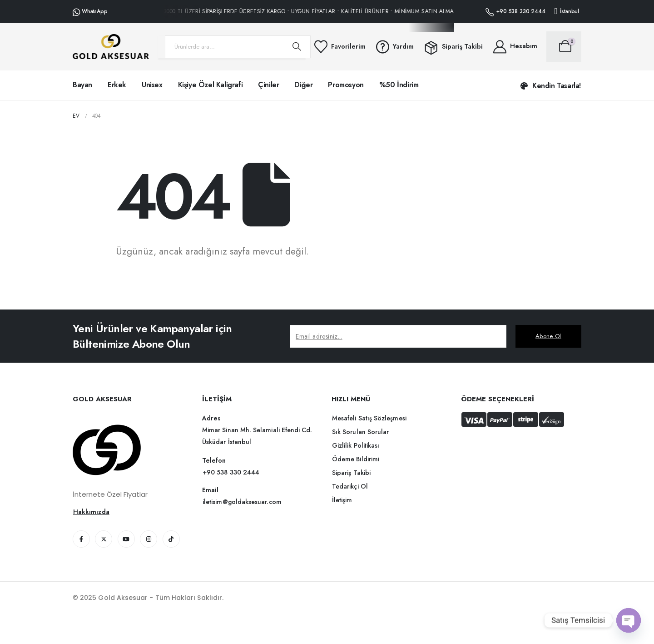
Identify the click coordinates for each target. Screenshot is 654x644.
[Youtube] (126, 539)
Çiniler (268, 85)
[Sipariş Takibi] (453, 47)
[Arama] (297, 47)
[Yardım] (394, 47)
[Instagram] (149, 539)
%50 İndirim (399, 85)
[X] (104, 539)
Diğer (303, 85)
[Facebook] (81, 539)
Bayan (82, 85)
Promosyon (346, 85)
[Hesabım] (515, 47)
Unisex (152, 85)
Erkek (117, 85)
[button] (551, 86)
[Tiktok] (171, 539)
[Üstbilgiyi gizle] (111, 47)
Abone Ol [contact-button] (548, 336)
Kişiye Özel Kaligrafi (211, 85)
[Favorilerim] (339, 47)
